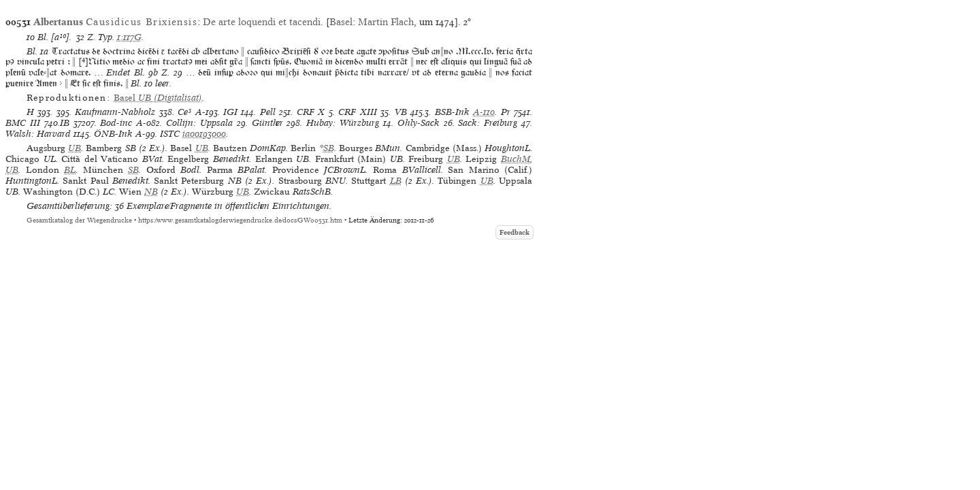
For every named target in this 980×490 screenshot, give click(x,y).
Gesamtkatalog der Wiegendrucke (79, 220)
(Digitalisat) (158, 98)
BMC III (23, 123)
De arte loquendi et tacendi (262, 22)
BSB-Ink (452, 112)
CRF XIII (357, 112)
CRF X (311, 112)
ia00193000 (204, 134)
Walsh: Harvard (38, 134)
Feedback (514, 232)
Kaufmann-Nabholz (115, 112)
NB (151, 192)
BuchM (516, 159)
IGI (230, 112)
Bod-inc (116, 123)
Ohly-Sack (419, 123)
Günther (267, 123)
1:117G (129, 37)
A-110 (484, 112)
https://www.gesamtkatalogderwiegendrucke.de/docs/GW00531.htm (240, 220)
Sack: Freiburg (488, 123)
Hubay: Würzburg (343, 123)
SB (329, 148)
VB (401, 112)
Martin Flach (386, 22)
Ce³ (184, 112)
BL (70, 170)
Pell (268, 112)
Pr (506, 112)
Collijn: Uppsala (199, 123)
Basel (341, 22)
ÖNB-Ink (113, 134)
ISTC (170, 134)
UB (75, 148)
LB (396, 181)
